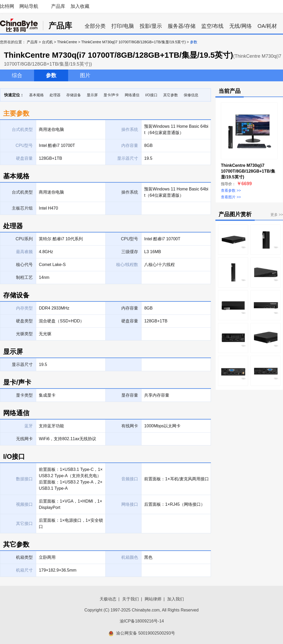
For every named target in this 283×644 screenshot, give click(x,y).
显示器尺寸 (22, 364)
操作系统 (130, 192)
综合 (17, 75)
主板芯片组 (22, 208)
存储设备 (74, 95)
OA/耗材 (267, 26)
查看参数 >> (231, 190)
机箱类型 (24, 557)
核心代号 (24, 265)
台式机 (47, 42)
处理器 (55, 95)
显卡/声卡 (111, 95)
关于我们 (130, 599)
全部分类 (95, 26)
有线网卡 (130, 426)
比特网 (7, 6)
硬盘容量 (130, 321)
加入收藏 (80, 6)
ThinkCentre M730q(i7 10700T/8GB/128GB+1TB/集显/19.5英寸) (134, 42)
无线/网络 (241, 26)
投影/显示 (151, 26)
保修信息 (191, 95)
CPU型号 (130, 239)
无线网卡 (24, 439)
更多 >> (277, 215)
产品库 (58, 6)
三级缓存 (130, 252)
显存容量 (130, 395)
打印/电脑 (123, 26)
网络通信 (132, 95)
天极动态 (108, 599)
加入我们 (176, 599)
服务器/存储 (182, 26)
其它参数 (171, 95)
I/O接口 (151, 95)
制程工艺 (24, 277)
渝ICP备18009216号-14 (142, 621)
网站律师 (153, 599)
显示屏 (92, 95)
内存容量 (130, 308)
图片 (85, 75)
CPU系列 (24, 239)
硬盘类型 (24, 321)
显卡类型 (24, 395)
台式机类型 (22, 192)
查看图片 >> (231, 197)
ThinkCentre (67, 42)
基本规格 (36, 95)
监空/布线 (213, 26)
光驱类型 (24, 334)
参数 (51, 75)
